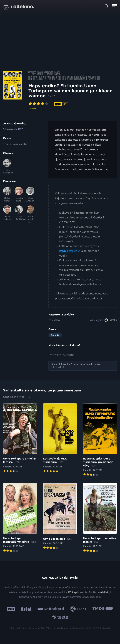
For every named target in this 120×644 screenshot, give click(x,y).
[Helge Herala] (7, 194)
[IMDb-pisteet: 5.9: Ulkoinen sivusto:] (81, 105)
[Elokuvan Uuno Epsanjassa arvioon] (60, 517)
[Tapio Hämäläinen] (19, 215)
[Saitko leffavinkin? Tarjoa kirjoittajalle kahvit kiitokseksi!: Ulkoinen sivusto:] (83, 366)
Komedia (55, 335)
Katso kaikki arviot (17, 397)
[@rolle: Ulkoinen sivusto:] (111, 320)
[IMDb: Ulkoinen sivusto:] (11, 609)
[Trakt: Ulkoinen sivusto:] (79, 609)
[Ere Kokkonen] (7, 167)
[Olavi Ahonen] (30, 194)
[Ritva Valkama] (7, 215)
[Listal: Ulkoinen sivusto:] (25, 609)
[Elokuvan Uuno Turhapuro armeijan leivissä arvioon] (20, 438)
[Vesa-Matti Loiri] (30, 215)
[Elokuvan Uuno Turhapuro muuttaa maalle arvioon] (100, 518)
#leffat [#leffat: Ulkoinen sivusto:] (104, 592)
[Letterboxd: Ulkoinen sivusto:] (51, 609)
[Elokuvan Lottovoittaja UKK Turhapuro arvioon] (60, 438)
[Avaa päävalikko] (115, 6)
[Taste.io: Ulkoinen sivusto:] (60, 618)
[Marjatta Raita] (19, 194)
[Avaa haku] (106, 6)
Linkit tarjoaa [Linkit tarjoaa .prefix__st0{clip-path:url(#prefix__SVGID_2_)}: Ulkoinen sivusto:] (61, 355)
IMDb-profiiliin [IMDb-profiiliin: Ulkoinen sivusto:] (68, 251)
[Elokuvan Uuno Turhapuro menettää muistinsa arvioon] (20, 518)
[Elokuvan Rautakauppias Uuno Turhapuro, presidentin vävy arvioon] (100, 440)
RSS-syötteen (76, 592)
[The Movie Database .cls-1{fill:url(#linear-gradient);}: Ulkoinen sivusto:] (103, 609)
